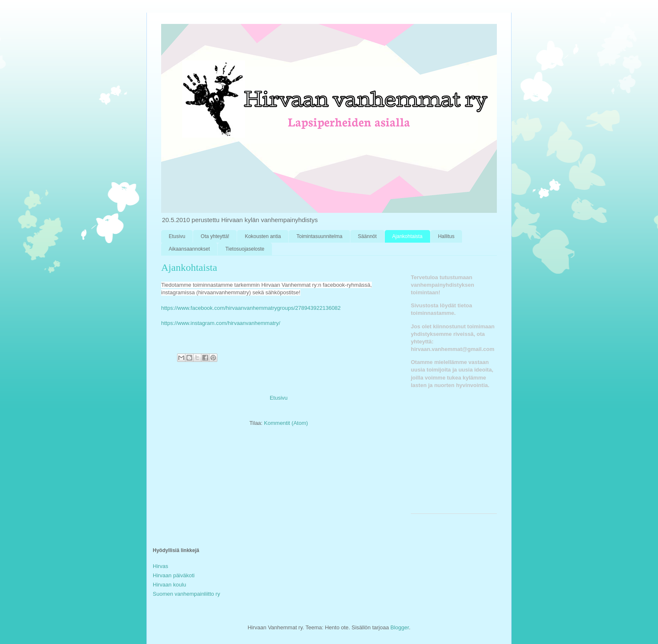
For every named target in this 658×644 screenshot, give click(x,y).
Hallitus (446, 236)
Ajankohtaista (407, 236)
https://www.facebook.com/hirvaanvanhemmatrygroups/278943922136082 (251, 308)
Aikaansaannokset (189, 249)
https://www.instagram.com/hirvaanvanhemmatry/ (221, 323)
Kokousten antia (263, 236)
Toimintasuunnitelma (319, 236)
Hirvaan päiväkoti (174, 575)
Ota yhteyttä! (215, 236)
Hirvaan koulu (170, 585)
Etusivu (177, 236)
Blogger (399, 627)
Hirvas (161, 566)
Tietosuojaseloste (245, 249)
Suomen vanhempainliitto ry (186, 594)
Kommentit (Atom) (286, 423)
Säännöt (367, 236)
